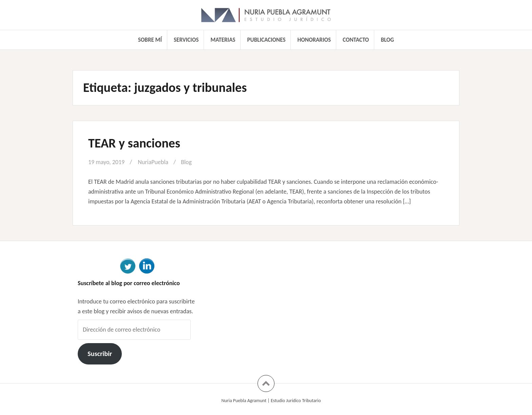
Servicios (186, 40)
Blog (387, 40)
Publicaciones (267, 40)
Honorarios (314, 40)
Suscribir (100, 354)
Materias (223, 40)
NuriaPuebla (153, 162)
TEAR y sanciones (134, 143)
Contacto (356, 40)
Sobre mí (150, 40)
